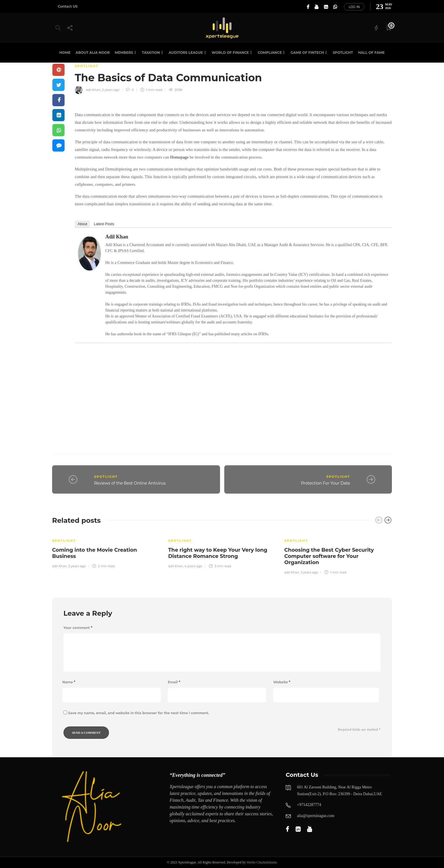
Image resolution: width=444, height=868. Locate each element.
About (82, 224)
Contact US (68, 6)
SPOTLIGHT (343, 53)
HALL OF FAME (371, 53)
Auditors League (186, 53)
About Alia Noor (93, 53)
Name (69, 682)
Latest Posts (104, 224)
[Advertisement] (233, 392)
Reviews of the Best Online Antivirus (130, 483)
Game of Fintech (307, 53)
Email (174, 682)
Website (282, 682)
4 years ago (193, 566)
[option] (106, 550)
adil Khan (93, 90)
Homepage (179, 157)
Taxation (151, 53)
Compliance (270, 53)
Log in (354, 7)
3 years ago (77, 566)
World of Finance (230, 53)
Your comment (78, 628)
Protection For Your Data (325, 483)
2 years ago (111, 90)
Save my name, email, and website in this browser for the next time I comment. (139, 713)
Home (65, 53)
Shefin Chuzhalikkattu (262, 862)
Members (124, 53)
